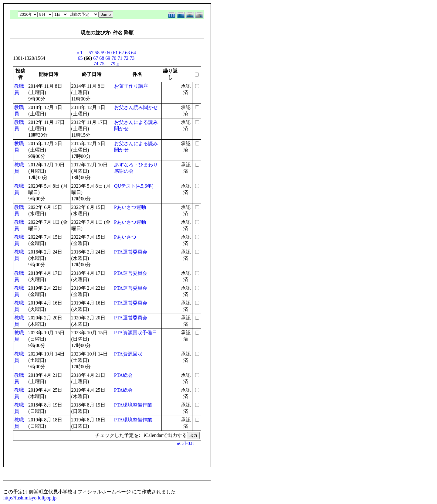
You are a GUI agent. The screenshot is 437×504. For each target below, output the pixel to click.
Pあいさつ (125, 237)
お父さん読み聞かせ (136, 107)
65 (80, 58)
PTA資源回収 (128, 354)
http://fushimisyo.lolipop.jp (30, 498)
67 (96, 58)
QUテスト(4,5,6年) (134, 186)
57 (91, 53)
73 (132, 58)
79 (113, 64)
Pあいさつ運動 (130, 207)
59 (103, 53)
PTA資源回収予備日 (136, 333)
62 (121, 53)
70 (114, 58)
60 (109, 53)
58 (97, 53)
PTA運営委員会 (131, 252)
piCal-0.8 (185, 443)
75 (102, 64)
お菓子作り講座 (131, 86)
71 (120, 58)
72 (126, 58)
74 (96, 64)
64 (134, 53)
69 (108, 58)
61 (115, 53)
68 (102, 58)
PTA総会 (123, 375)
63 (127, 53)
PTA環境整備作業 (133, 405)
